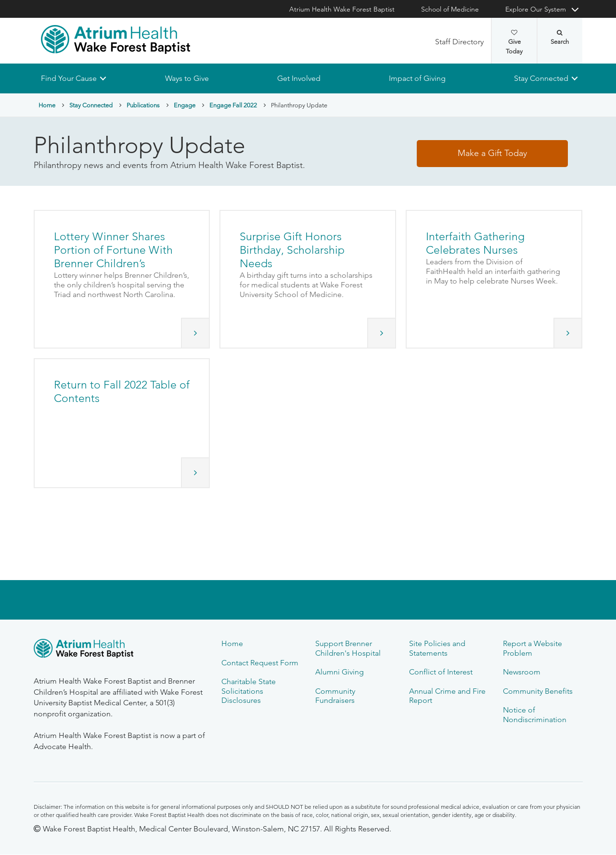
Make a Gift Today (492, 154)
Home (47, 105)
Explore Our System (536, 9)
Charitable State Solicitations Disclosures (249, 691)
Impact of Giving (417, 78)
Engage (185, 105)
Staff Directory (459, 42)
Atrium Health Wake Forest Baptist (342, 9)
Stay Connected (541, 78)
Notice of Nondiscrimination (535, 714)
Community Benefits (538, 691)
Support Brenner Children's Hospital (348, 648)
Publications (143, 105)
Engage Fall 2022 (233, 105)
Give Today (514, 42)
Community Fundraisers (335, 696)
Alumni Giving (340, 672)
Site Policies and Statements (437, 648)
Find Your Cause (69, 78)
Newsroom (522, 672)
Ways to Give (187, 78)
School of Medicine (450, 9)
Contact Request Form (260, 663)
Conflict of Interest (441, 672)
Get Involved (299, 78)
